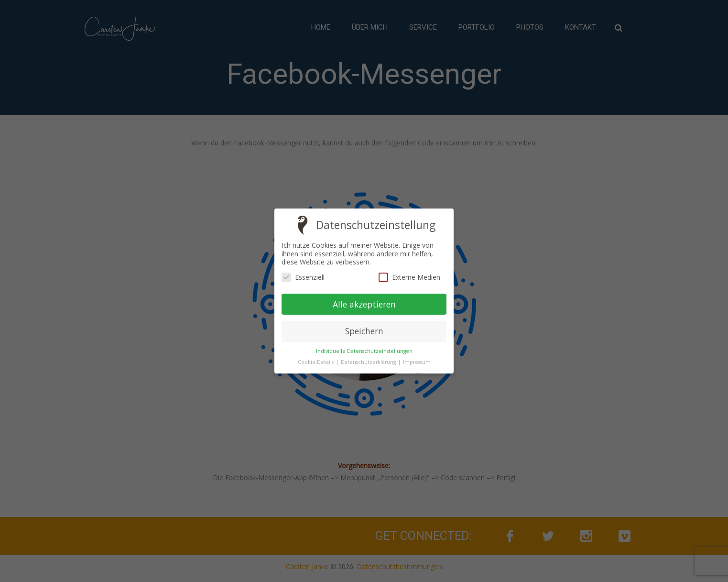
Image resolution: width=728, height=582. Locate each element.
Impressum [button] (417, 362)
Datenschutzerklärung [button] (369, 362)
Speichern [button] (364, 331)
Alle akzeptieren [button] (364, 304)
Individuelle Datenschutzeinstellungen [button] (364, 351)
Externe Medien (409, 277)
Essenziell (303, 277)
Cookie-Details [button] (316, 362)
